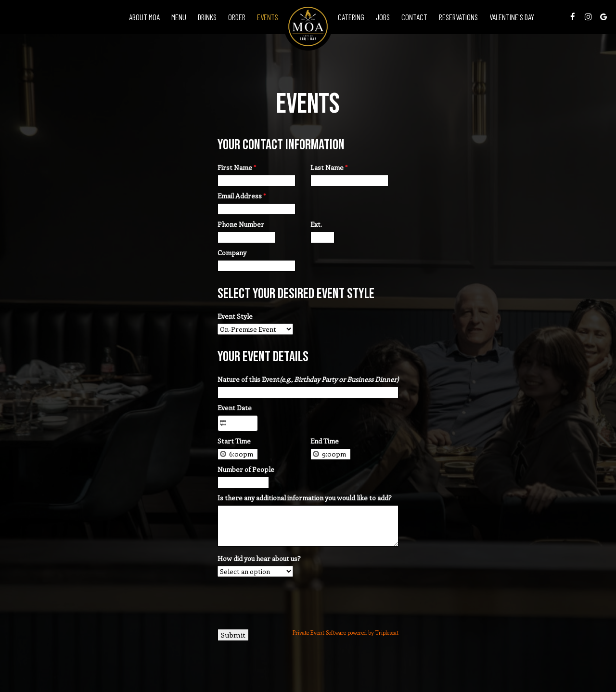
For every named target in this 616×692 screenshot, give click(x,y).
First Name (237, 167)
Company (232, 253)
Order (237, 17)
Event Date (235, 408)
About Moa (144, 17)
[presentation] (291, 601)
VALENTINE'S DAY (512, 17)
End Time (325, 441)
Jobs (383, 17)
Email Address (242, 196)
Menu (179, 17)
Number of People (246, 469)
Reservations (458, 17)
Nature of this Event (308, 379)
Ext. (316, 224)
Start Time (234, 441)
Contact (414, 17)
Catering (351, 17)
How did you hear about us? (259, 558)
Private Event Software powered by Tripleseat (346, 633)
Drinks (207, 17)
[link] (308, 26)
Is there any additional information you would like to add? (305, 498)
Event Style (235, 316)
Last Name (329, 167)
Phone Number (241, 224)
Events (268, 17)
